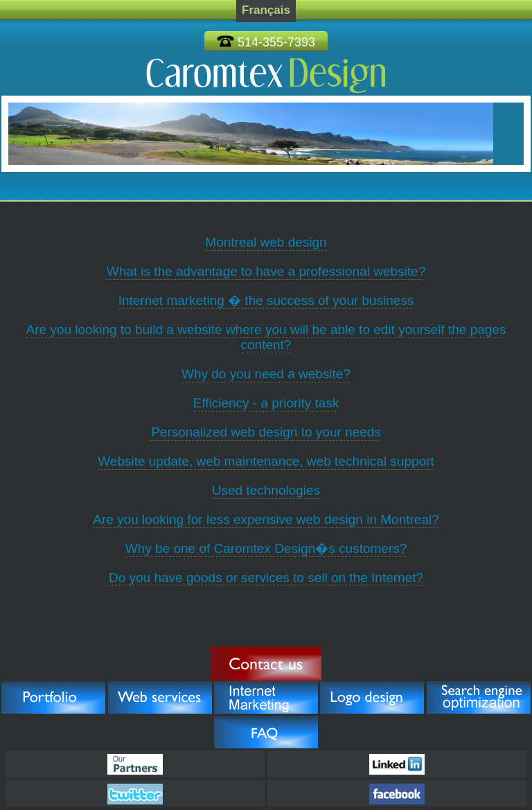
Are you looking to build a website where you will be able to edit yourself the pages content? (266, 337)
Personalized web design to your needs (266, 432)
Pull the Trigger (266, 664)
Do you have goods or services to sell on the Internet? (266, 578)
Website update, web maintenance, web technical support (266, 461)
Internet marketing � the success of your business (266, 300)
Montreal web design (266, 242)
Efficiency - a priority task (266, 403)
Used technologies (266, 490)
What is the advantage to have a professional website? (266, 271)
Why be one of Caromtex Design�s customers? (266, 548)
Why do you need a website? (266, 374)
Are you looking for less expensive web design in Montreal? (266, 519)
